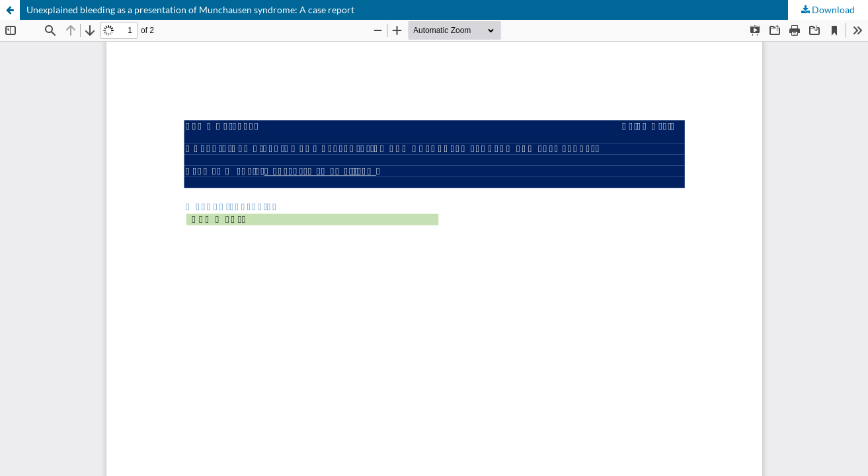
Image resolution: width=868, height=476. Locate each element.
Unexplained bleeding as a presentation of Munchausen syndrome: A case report (190, 10)
